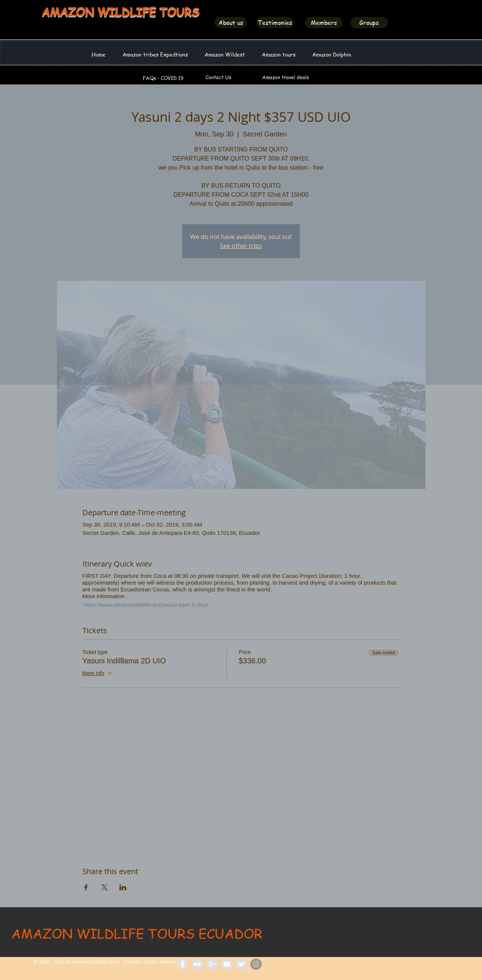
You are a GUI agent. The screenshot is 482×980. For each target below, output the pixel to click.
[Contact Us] (218, 77)
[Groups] (369, 23)
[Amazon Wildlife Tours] (227, 964)
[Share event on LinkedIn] (123, 887)
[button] (225, 54)
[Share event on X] (104, 887)
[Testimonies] (275, 23)
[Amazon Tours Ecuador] (212, 964)
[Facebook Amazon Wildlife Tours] (183, 964)
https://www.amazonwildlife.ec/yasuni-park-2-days (146, 605)
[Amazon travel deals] (285, 77)
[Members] (324, 23)
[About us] (231, 23)
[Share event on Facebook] (86, 887)
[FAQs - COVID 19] (163, 78)
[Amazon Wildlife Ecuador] (241, 964)
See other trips (241, 246)
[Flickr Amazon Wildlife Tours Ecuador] (197, 964)
